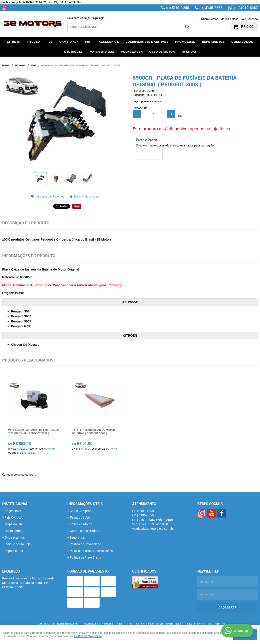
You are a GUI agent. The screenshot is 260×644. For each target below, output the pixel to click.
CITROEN (14, 42)
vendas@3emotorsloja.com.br (153, 528)
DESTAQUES (74, 52)
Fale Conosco (249, 19)
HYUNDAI (189, 52)
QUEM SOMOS (242, 42)
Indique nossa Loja (18, 544)
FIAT (89, 42)
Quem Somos (210, 19)
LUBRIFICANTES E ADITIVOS (147, 42)
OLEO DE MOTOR (162, 52)
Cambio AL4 (69, 42)
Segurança (77, 537)
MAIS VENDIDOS (102, 52)
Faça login (98, 18)
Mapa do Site (14, 524)
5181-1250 (178, 8)
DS (51, 42)
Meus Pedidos (229, 19)
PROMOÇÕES (185, 42)
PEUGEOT (35, 42)
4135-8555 (211, 8)
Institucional (15, 504)
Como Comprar (80, 511)
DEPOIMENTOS (213, 42)
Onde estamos (15, 537)
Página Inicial (14, 511)
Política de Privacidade (85, 544)
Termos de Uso (80, 517)
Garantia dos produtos (85, 531)
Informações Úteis (85, 504)
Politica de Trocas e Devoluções (91, 551)
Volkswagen (132, 52)
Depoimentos (14, 551)
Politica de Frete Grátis (85, 557)
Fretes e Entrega (81, 524)
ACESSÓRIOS (109, 42)
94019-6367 (245, 8)
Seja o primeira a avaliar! (148, 101)
